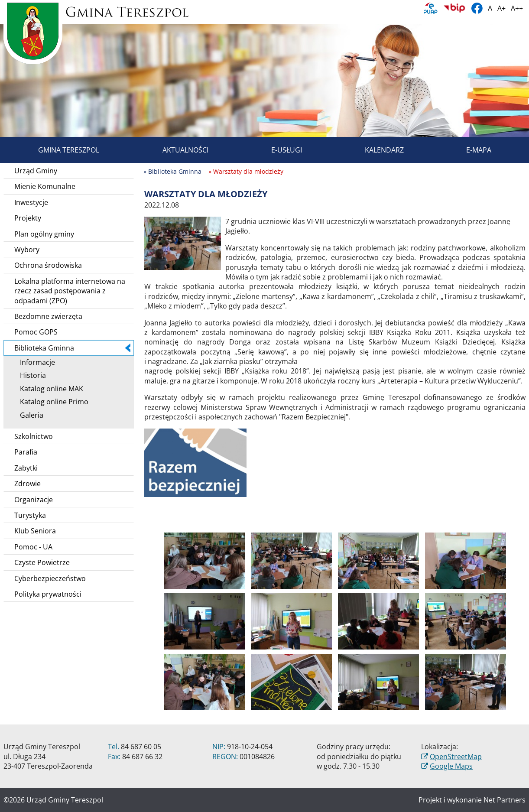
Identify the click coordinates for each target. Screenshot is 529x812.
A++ (517, 8)
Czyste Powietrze (42, 562)
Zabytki (26, 468)
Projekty (28, 218)
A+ (501, 8)
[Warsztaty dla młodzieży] (183, 243)
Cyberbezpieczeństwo (50, 578)
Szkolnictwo (34, 436)
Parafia (26, 452)
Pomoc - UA (33, 547)
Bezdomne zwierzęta (48, 316)
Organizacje (34, 500)
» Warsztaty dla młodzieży (246, 171)
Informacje (34, 362)
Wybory (27, 250)
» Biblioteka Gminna (172, 171)
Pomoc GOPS (36, 332)
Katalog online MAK (49, 389)
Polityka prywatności (48, 594)
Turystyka (30, 515)
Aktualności (175, 150)
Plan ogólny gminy (44, 234)
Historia (30, 375)
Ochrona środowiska (48, 265)
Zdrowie (28, 484)
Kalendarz (374, 150)
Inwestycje (31, 202)
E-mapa (469, 150)
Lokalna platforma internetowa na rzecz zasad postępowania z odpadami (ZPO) (70, 291)
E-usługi (277, 150)
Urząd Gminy (36, 171)
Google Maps (451, 766)
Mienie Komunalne (45, 186)
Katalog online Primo (51, 402)
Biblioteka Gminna (72, 348)
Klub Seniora (35, 531)
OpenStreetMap (456, 757)
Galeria (29, 415)
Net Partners (505, 800)
